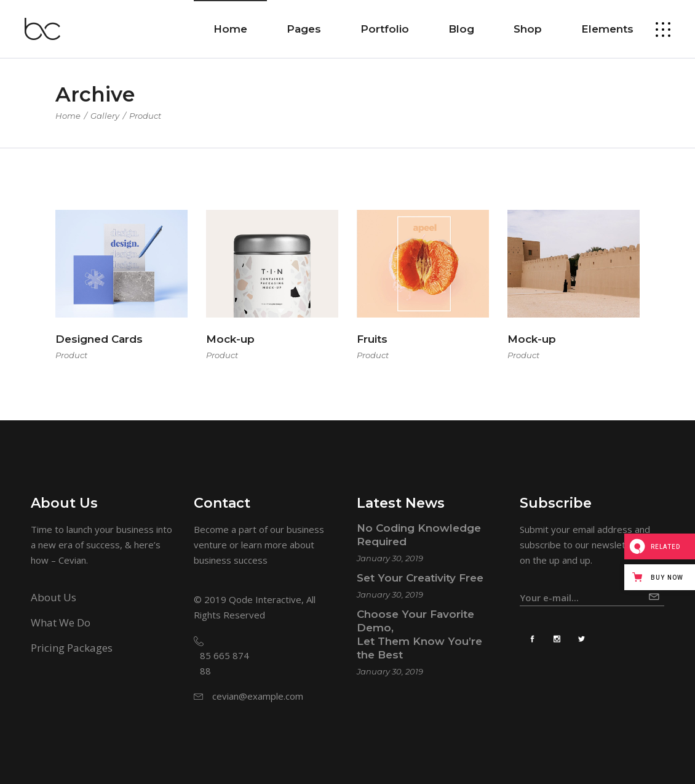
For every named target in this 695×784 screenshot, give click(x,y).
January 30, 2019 (390, 558)
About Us (54, 597)
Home (68, 116)
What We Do (61, 622)
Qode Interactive (265, 599)
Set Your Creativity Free (420, 578)
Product (71, 355)
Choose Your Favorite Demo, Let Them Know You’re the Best (419, 634)
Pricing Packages (72, 648)
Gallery (105, 116)
